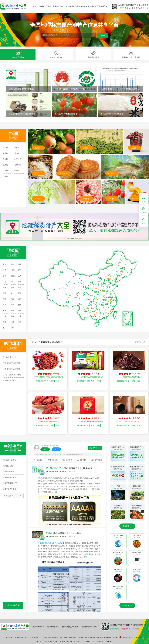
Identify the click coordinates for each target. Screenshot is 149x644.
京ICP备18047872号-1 (110, 637)
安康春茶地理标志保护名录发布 (51, 543)
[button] (69, 238)
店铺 (52, 381)
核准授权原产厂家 (42, 381)
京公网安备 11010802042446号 (132, 637)
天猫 (98, 425)
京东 (58, 381)
